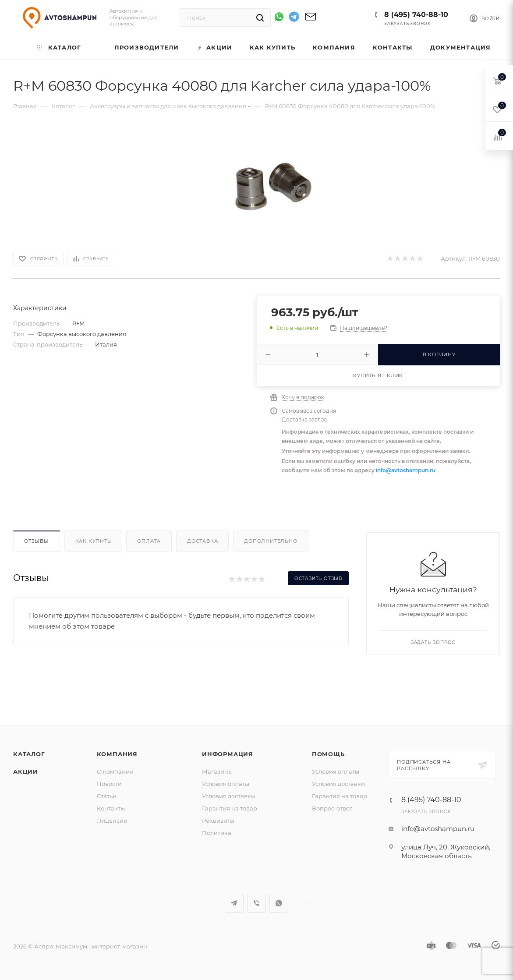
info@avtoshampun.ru (406, 470)
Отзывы (37, 541)
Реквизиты (218, 821)
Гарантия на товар (230, 808)
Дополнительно (271, 541)
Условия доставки (228, 796)
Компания (117, 754)
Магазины (217, 771)
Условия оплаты (226, 784)
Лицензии (112, 821)
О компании (115, 771)
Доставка (202, 541)
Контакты (111, 808)
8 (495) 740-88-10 (416, 15)
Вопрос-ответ (332, 808)
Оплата (149, 541)
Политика (217, 833)
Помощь (328, 754)
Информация (228, 754)
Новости (109, 784)
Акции (26, 771)
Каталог (29, 754)
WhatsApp (279, 903)
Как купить (93, 541)
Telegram (234, 903)
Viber (256, 903)
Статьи (107, 796)
